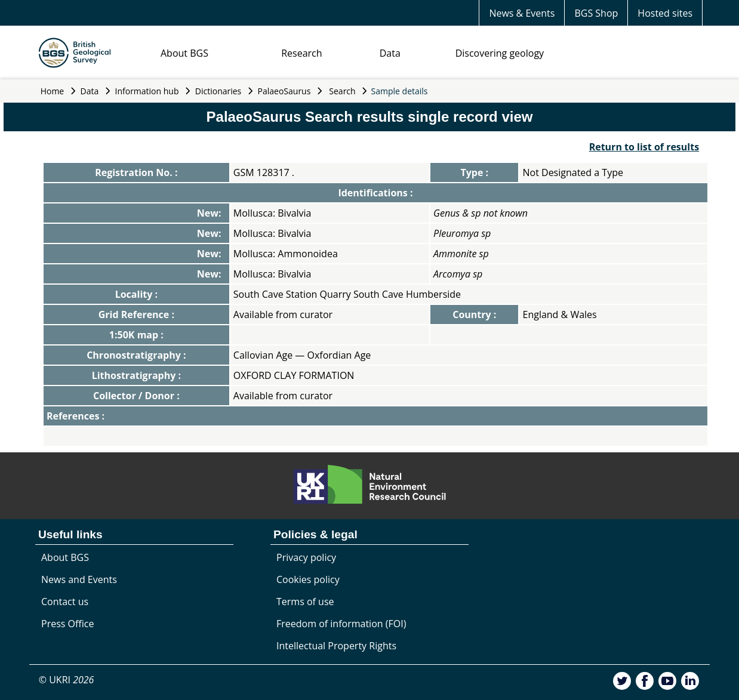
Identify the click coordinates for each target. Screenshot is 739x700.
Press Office (67, 624)
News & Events (522, 13)
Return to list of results (644, 147)
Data (390, 53)
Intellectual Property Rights (336, 646)
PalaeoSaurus (284, 91)
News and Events (79, 579)
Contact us (65, 602)
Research (301, 53)
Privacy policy (306, 557)
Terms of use (305, 602)
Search (342, 91)
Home (53, 91)
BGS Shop (596, 13)
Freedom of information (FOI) (341, 624)
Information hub (147, 91)
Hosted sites (665, 13)
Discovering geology (500, 53)
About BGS (184, 53)
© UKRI (67, 680)
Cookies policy (308, 579)
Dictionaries (218, 91)
